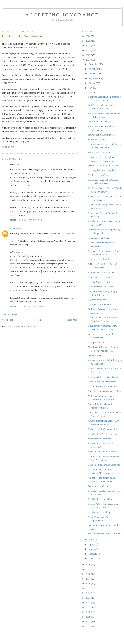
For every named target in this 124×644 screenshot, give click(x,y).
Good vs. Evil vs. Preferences (102, 382)
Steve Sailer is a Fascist (99, 277)
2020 (88, 564)
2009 (88, 617)
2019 (88, 569)
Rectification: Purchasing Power (103, 434)
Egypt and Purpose (97, 300)
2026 (88, 36)
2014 (88, 593)
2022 (88, 55)
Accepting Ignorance (62, 15)
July (91, 88)
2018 (88, 574)
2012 (88, 602)
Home (40, 320)
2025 (88, 41)
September (94, 78)
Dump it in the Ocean (98, 486)
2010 (88, 612)
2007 (88, 626)
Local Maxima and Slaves (100, 287)
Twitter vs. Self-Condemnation (102, 429)
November (94, 69)
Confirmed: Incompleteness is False (105, 391)
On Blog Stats (95, 356)
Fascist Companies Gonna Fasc (103, 452)
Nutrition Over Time (98, 122)
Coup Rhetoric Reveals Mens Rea (104, 465)
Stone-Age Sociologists (99, 238)
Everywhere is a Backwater (101, 272)
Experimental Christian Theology (104, 377)
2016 (88, 583)
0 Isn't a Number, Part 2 (99, 282)
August (92, 83)
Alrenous (14, 228)
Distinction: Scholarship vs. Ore (103, 166)
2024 (88, 46)
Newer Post (7, 320)
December (94, 64)
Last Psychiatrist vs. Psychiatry (103, 170)
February (93, 554)
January (93, 558)
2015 (88, 588)
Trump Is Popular (96, 342)
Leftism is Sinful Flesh (99, 259)
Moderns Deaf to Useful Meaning (104, 534)
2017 (88, 579)
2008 (88, 621)
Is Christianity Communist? (101, 135)
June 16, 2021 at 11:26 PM (27, 306)
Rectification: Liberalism (100, 499)
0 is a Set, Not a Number (100, 304)
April (91, 544)
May (91, 539)
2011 (88, 607)
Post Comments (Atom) (26, 326)
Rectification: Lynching (99, 512)
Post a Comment (10, 314)
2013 (88, 598)
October (93, 74)
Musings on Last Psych (99, 175)
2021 (88, 60)
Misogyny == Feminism (99, 439)
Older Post (72, 320)
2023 (88, 50)
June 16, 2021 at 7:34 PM (26, 220)
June (91, 93)
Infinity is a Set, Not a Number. (103, 386)
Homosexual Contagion (99, 152)
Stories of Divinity (97, 139)
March (92, 549)
